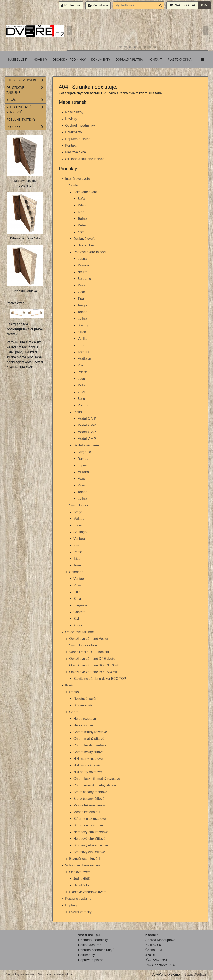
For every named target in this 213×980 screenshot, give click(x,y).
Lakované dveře (85, 192)
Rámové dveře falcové (90, 252)
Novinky (40, 59)
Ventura (79, 539)
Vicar (81, 292)
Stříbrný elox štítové (88, 825)
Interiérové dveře (78, 179)
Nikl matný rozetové (88, 759)
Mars (81, 285)
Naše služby (18, 59)
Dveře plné (86, 245)
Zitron (82, 332)
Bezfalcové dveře (86, 445)
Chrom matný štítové (89, 739)
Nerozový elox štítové (89, 839)
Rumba (83, 405)
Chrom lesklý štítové (88, 752)
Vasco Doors (79, 505)
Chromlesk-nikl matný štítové (95, 785)
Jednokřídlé (82, 879)
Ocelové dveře (80, 872)
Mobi (81, 385)
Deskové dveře (85, 239)
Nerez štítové (83, 725)
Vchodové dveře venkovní (84, 865)
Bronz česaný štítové (89, 799)
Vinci (81, 392)
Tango (82, 305)
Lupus (82, 259)
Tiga (81, 299)
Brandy (83, 325)
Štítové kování (84, 705)
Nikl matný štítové (87, 765)
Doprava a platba (129, 59)
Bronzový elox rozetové (91, 845)
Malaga (79, 519)
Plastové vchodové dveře (88, 892)
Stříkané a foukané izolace (85, 159)
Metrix (82, 225)
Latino (82, 319)
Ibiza (77, 559)
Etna (81, 345)
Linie (77, 592)
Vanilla (82, 339)
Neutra (83, 272)
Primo (78, 552)
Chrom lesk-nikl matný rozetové (97, 779)
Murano (83, 265)
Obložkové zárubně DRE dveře (92, 659)
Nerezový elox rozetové (91, 832)
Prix (80, 365)
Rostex (74, 692)
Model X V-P (87, 425)
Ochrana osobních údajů (96, 950)
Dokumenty (101, 59)
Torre (77, 565)
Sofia (81, 199)
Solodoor (76, 572)
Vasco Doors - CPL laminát (89, 652)
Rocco (82, 372)
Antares (83, 352)
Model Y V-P (87, 432)
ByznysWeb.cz (195, 974)
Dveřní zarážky (80, 912)
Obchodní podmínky (69, 59)
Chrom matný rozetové (90, 732)
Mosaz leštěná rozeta (89, 805)
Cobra (74, 712)
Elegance (80, 605)
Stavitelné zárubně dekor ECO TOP (100, 679)
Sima (77, 599)
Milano (82, 205)
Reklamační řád (90, 945)
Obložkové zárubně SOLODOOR (94, 665)
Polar (77, 585)
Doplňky (71, 905)
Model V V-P (87, 439)
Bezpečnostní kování (85, 859)
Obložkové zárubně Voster (89, 639)
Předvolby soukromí (19, 974)
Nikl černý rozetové (88, 772)
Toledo (82, 312)
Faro (77, 545)
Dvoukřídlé (81, 885)
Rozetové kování (86, 699)
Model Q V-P (87, 419)
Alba (81, 212)
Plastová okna (179, 59)
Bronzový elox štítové (89, 852)
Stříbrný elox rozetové (90, 819)
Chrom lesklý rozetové (90, 745)
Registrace (98, 5)
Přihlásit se (71, 5)
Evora (78, 525)
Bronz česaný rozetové (90, 792)
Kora (81, 232)
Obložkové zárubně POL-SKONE (94, 672)
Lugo (81, 379)
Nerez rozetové (85, 719)
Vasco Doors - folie (83, 645)
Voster (74, 185)
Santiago (80, 532)
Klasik (78, 625)
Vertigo (79, 579)
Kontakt (155, 59)
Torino (82, 219)
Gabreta (79, 612)
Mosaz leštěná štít (87, 812)
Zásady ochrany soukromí (56, 974)
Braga (78, 512)
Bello (81, 399)
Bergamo (84, 279)
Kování (70, 685)
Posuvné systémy (78, 899)
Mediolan (84, 359)
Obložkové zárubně (79, 632)
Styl (76, 619)
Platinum (80, 412)
